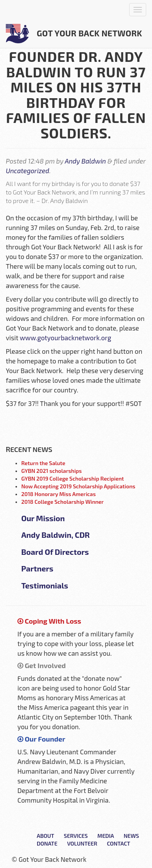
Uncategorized (27, 171)
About (45, 836)
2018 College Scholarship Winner (62, 502)
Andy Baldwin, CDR (56, 535)
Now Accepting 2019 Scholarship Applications (78, 486)
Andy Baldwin (85, 161)
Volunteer (82, 843)
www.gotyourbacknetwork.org (65, 338)
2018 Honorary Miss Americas (59, 494)
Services (76, 836)
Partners (37, 568)
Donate (47, 843)
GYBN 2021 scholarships (51, 471)
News (132, 836)
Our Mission (43, 518)
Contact (118, 843)
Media (106, 836)
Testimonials (45, 585)
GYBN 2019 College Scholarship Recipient (73, 478)
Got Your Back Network (74, 34)
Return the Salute (43, 463)
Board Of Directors (55, 552)
